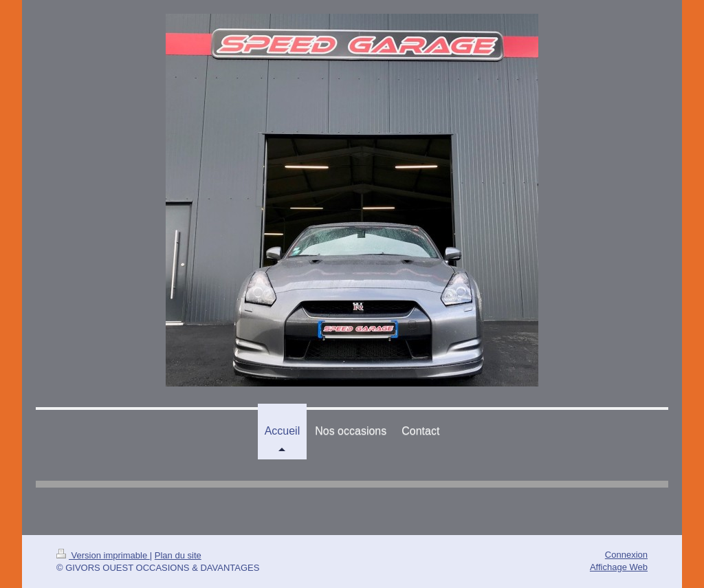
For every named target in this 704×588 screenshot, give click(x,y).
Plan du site (178, 555)
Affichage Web (619, 567)
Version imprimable (103, 555)
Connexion (626, 555)
